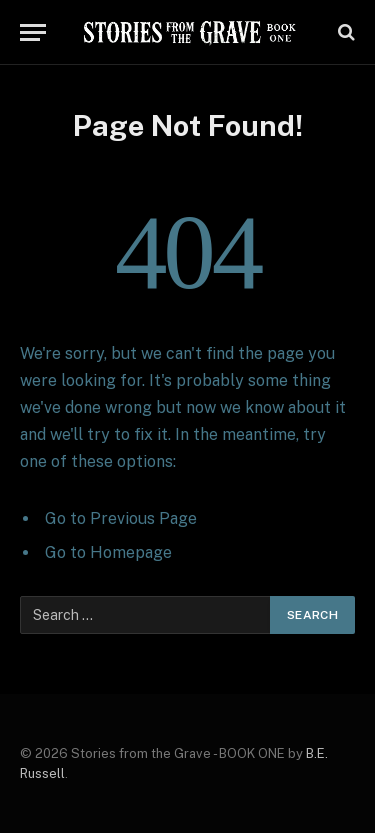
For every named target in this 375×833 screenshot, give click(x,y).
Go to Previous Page (121, 518)
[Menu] (33, 32)
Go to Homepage (108, 552)
